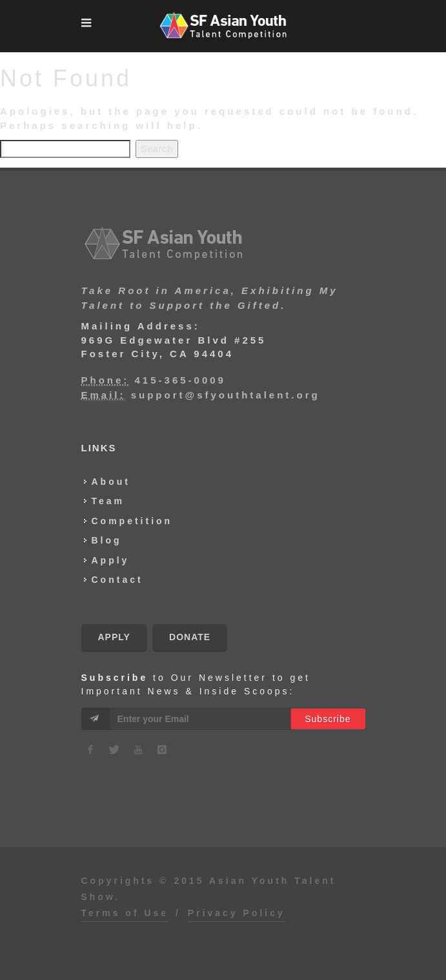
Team (108, 501)
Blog (107, 540)
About (111, 482)
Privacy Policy (237, 913)
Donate (190, 637)
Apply (111, 560)
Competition (132, 521)
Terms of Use (125, 913)
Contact (117, 580)
